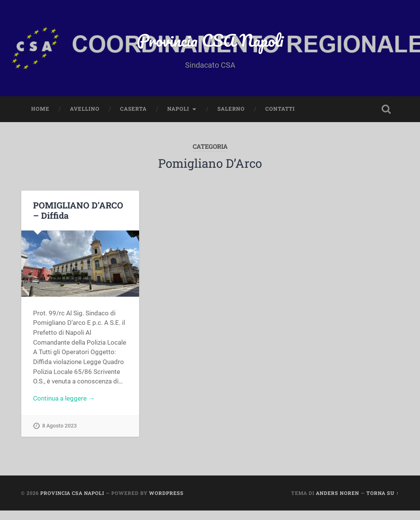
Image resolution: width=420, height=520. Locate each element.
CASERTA (133, 109)
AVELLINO (85, 109)
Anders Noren (338, 493)
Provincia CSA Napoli (210, 40)
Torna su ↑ (383, 493)
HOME (40, 109)
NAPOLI (178, 109)
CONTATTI (280, 109)
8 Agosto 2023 (59, 426)
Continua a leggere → (64, 398)
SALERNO (231, 109)
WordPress (166, 493)
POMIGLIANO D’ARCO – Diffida (78, 210)
